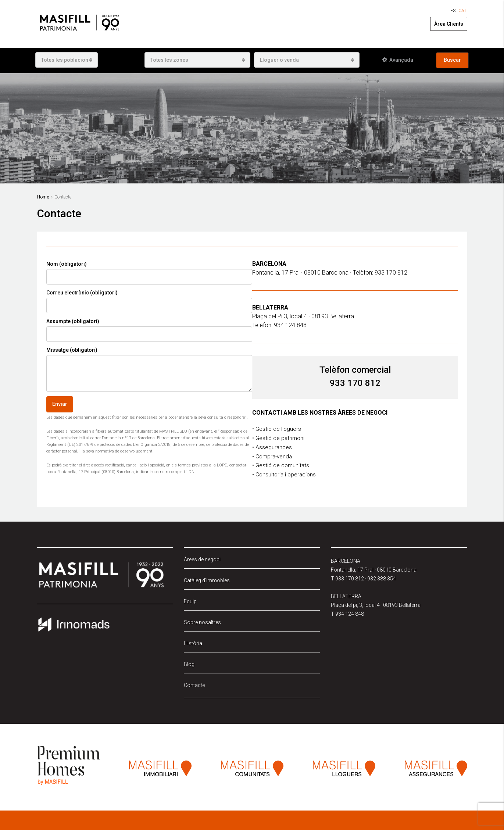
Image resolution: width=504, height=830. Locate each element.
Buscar (452, 60)
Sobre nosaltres (202, 620)
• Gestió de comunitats (282, 464)
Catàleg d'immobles (207, 579)
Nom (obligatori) (149, 273)
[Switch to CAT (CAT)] (462, 10)
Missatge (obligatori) (149, 369)
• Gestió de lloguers (277, 429)
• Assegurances (272, 446)
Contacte (194, 683)
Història (193, 641)
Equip (190, 600)
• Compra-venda (273, 455)
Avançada (398, 60)
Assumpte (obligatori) (149, 330)
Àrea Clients (449, 24)
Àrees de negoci (202, 558)
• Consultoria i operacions (285, 473)
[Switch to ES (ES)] (453, 10)
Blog (189, 662)
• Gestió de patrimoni (279, 438)
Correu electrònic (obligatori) (149, 301)
